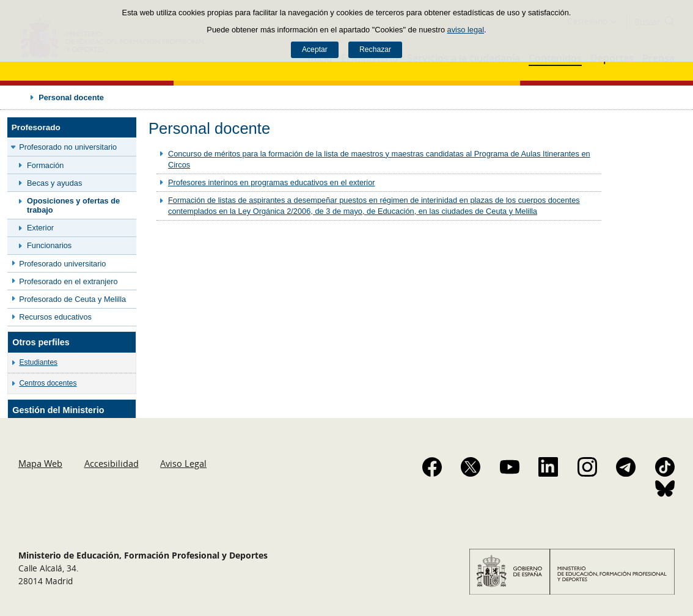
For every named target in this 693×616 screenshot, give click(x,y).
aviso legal (466, 30)
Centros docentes (48, 383)
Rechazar (375, 50)
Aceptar (315, 50)
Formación (45, 165)
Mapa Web (40, 463)
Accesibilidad (112, 463)
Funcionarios (49, 245)
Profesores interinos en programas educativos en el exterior (272, 182)
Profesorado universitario (62, 264)
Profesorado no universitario (68, 147)
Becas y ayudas (54, 183)
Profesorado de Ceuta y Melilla (72, 299)
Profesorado (36, 127)
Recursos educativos (55, 317)
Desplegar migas (20, 97)
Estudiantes (38, 362)
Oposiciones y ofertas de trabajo (73, 205)
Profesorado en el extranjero (68, 281)
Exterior (40, 228)
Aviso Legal (183, 463)
